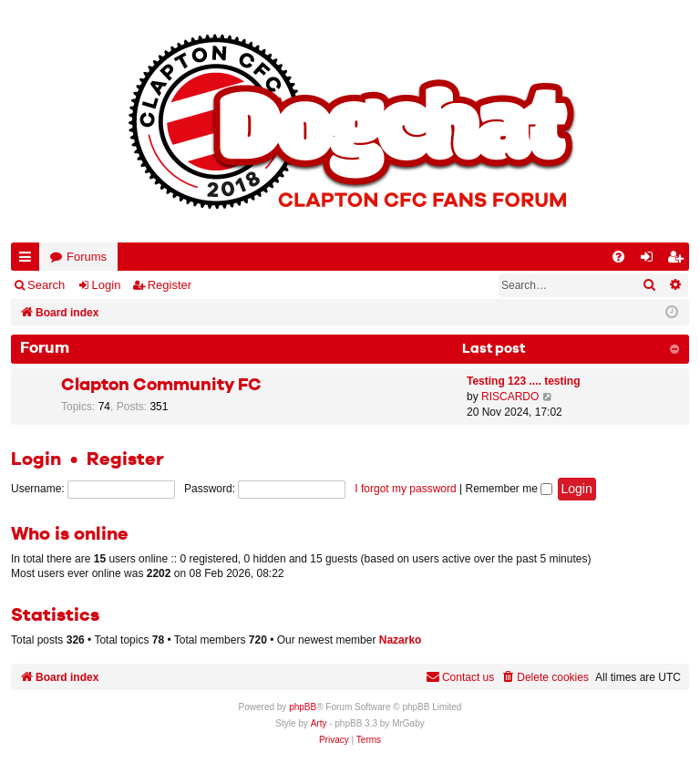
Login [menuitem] (651, 260)
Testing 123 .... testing (523, 381)
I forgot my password (405, 489)
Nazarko (401, 640)
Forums (87, 257)
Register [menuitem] (679, 260)
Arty (319, 723)
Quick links (29, 260)
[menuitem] (618, 257)
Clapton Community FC (161, 385)
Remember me (509, 489)
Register (170, 285)
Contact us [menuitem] (460, 677)
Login (107, 285)
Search (46, 285)
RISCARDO (510, 397)
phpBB (303, 707)
